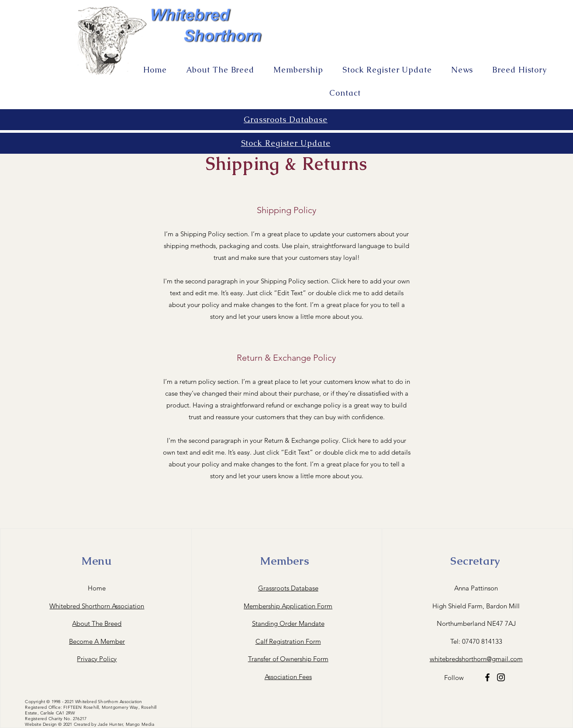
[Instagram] (501, 677)
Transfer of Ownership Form (288, 659)
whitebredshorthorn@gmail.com (476, 659)
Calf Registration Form (288, 641)
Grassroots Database (288, 588)
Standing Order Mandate (288, 623)
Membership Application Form (288, 606)
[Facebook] (487, 677)
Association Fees (288, 677)
